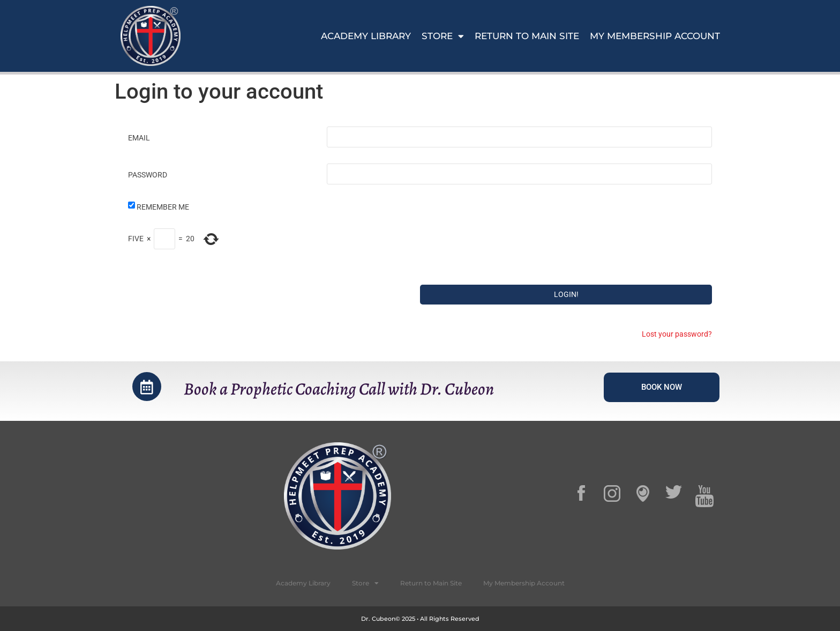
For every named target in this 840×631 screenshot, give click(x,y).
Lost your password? (677, 334)
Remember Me (163, 207)
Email (139, 138)
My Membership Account (655, 36)
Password (148, 175)
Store (443, 36)
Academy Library (366, 36)
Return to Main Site (527, 36)
